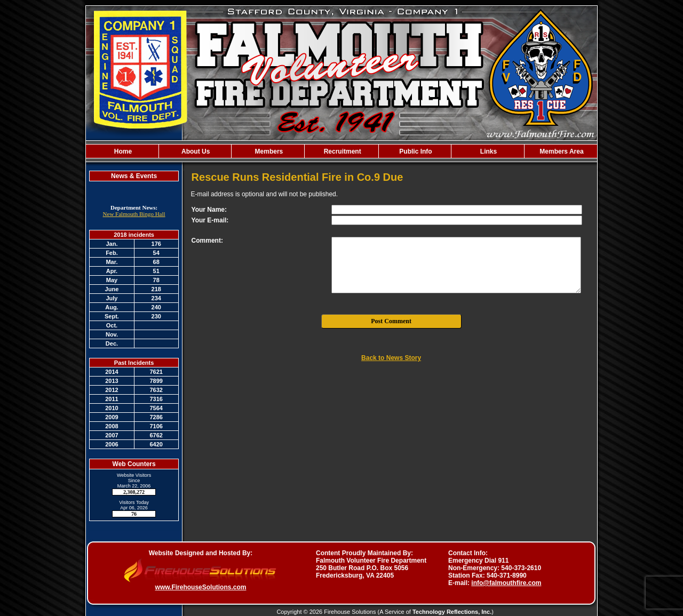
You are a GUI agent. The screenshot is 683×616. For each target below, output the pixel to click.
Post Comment (391, 321)
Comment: (207, 241)
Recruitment (341, 151)
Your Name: (209, 210)
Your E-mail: (210, 220)
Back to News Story (391, 358)
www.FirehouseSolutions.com (201, 587)
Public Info (415, 151)
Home (122, 151)
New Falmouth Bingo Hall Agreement (134, 217)
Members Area (561, 151)
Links (488, 151)
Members (268, 151)
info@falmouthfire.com (506, 583)
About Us (195, 151)
